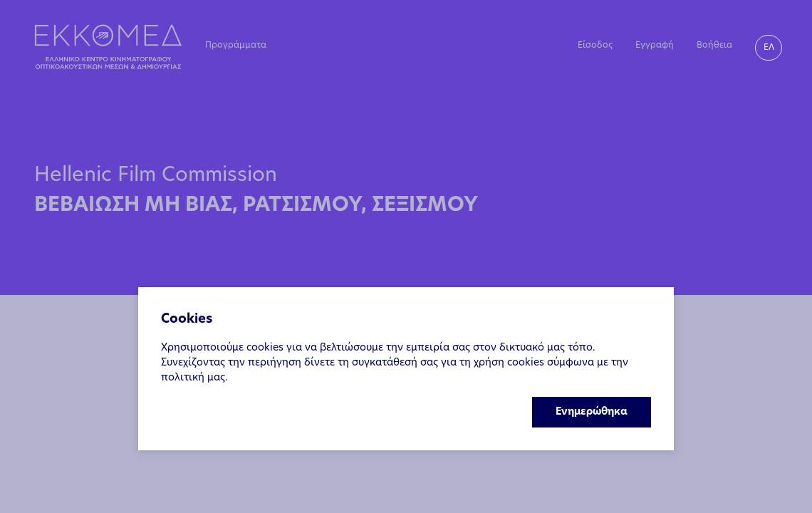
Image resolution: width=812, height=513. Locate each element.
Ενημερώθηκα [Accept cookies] (592, 412)
